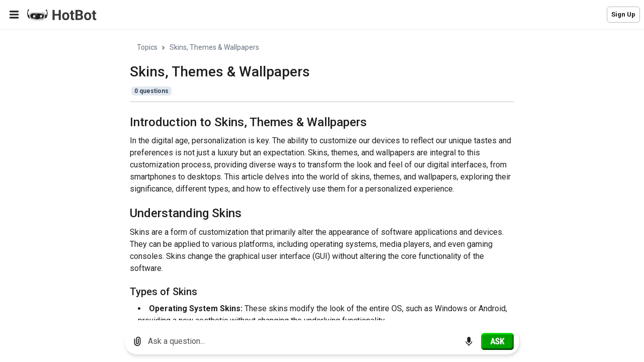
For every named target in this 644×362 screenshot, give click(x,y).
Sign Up (623, 14)
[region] (322, 175)
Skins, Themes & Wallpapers (214, 47)
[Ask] (497, 341)
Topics (147, 47)
